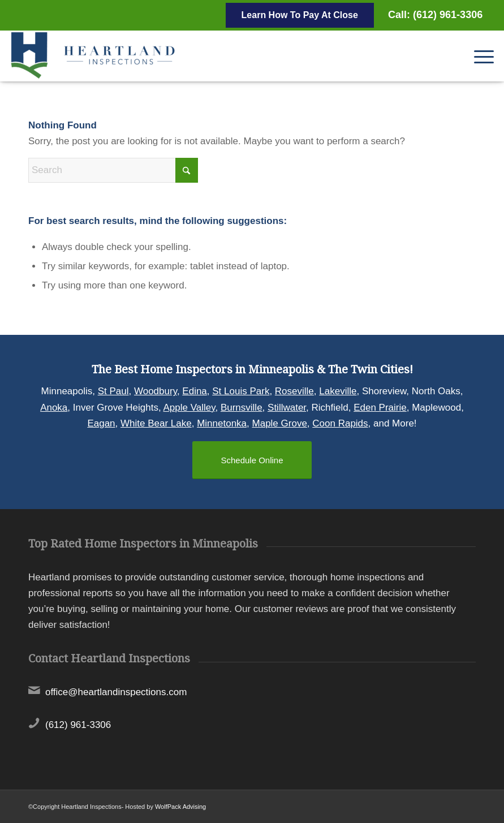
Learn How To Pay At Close (300, 15)
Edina (194, 391)
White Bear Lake (156, 423)
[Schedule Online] (252, 460)
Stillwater (287, 408)
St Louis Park (241, 391)
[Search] (113, 170)
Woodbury (156, 391)
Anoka (54, 408)
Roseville (294, 391)
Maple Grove (280, 423)
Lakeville (338, 391)
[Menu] (478, 56)
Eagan (101, 423)
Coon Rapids (340, 423)
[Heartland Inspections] (95, 56)
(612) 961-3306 (78, 725)
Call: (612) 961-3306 (435, 15)
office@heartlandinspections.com (116, 692)
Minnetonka (222, 423)
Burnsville (242, 408)
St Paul (113, 391)
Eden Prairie (380, 408)
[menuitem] (478, 56)
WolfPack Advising (180, 807)
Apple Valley (189, 408)
